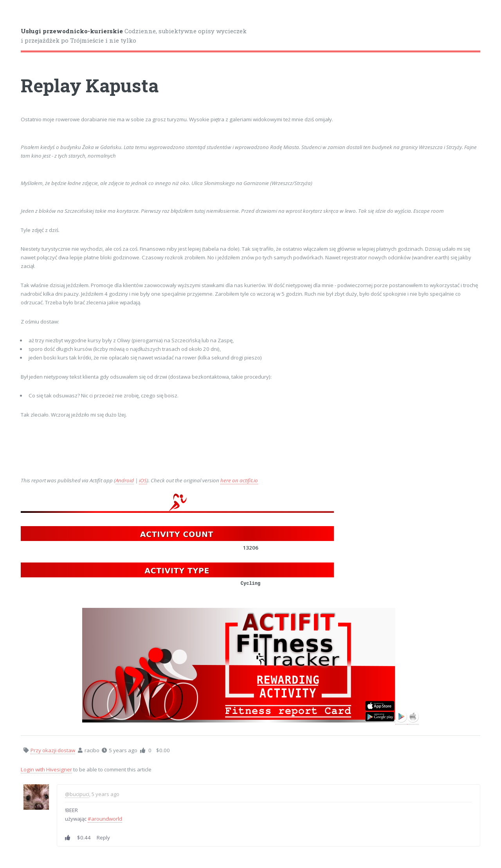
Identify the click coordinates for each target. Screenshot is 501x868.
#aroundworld (105, 819)
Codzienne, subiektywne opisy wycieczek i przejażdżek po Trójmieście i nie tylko (134, 36)
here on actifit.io (239, 480)
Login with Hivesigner (46, 769)
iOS (143, 480)
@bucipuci (77, 794)
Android (125, 480)
